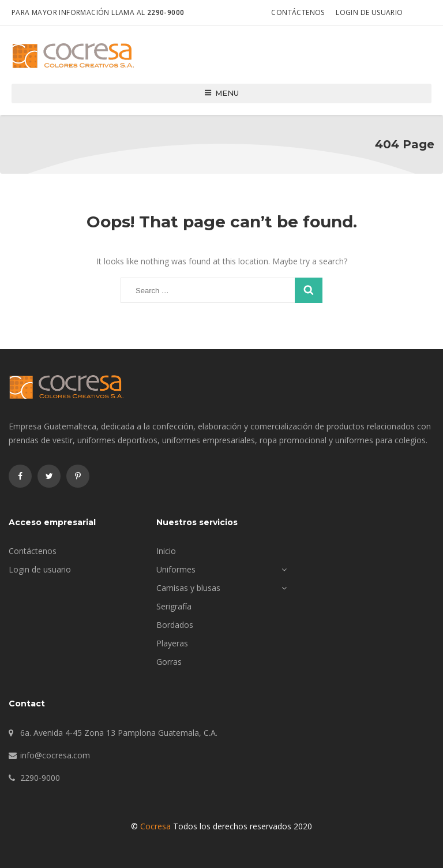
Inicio (166, 551)
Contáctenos (298, 12)
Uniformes (176, 569)
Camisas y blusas (188, 588)
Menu (222, 93)
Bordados (175, 625)
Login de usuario (369, 12)
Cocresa (155, 826)
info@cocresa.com (55, 755)
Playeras (172, 643)
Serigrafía (174, 606)
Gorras (169, 662)
